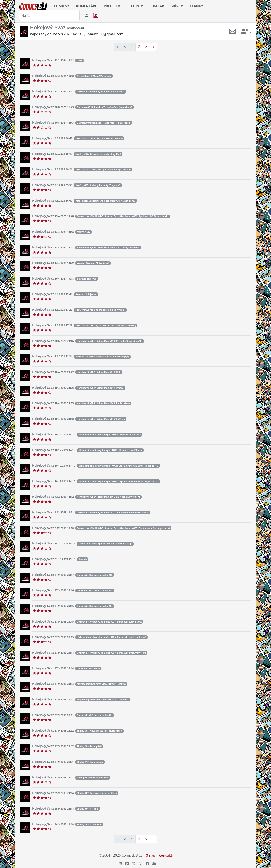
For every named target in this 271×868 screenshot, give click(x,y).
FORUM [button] (137, 6)
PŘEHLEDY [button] (113, 6)
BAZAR (158, 6)
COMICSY (62, 6)
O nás (150, 855)
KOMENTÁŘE (86, 6)
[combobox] (49, 15)
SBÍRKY (177, 6)
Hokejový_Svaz (43, 60)
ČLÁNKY (196, 6)
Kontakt (165, 855)
